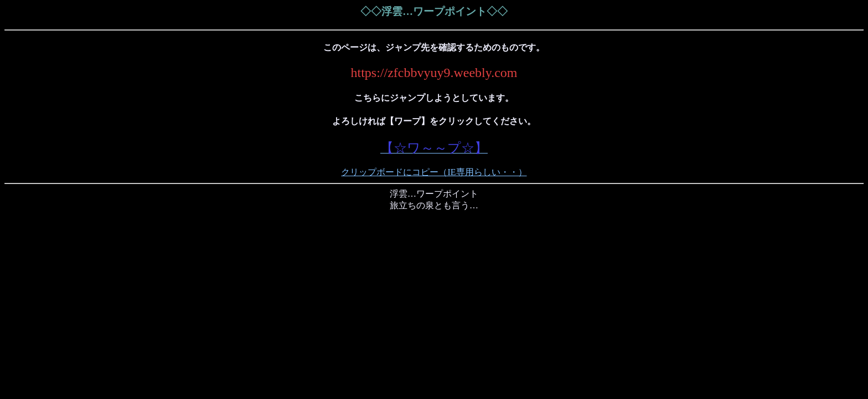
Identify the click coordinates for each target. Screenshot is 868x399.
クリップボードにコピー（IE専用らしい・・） (434, 172)
